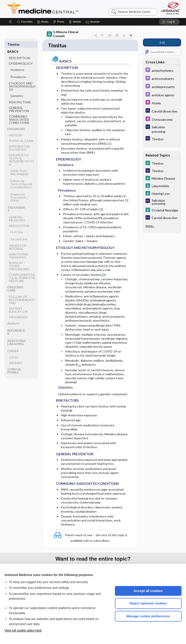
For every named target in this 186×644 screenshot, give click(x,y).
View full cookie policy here (23, 630)
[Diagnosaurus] (162, 111)
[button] (93, 22)
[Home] (10, 22)
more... (150, 226)
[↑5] (162, 43)
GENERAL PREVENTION (19, 102)
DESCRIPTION (20, 51)
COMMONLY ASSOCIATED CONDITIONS (19, 112)
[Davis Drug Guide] (162, 70)
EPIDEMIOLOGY (21, 56)
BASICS (13, 44)
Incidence (17, 63)
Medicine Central (62, 9)
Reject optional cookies (148, 603)
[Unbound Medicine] (171, 8)
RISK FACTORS (20, 95)
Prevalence (18, 70)
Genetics (17, 89)
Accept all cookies (148, 591)
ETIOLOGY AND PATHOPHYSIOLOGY (22, 79)
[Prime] (59, 22)
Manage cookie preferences (148, 616)
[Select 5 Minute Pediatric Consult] (162, 103)
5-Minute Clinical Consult (63, 34)
